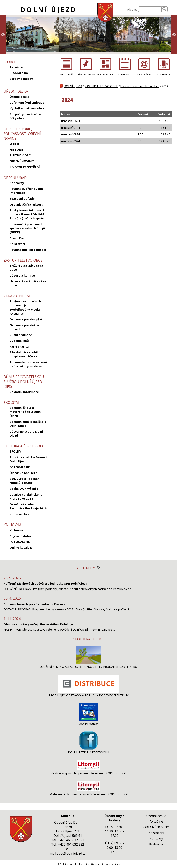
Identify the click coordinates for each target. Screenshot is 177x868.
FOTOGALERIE (20, 467)
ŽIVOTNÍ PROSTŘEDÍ (25, 167)
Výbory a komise (22, 275)
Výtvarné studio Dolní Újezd (26, 433)
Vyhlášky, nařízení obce (27, 108)
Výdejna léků (19, 341)
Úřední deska (20, 97)
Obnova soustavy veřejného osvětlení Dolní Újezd (40, 624)
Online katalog (21, 547)
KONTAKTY (164, 74)
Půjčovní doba (20, 536)
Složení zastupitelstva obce (26, 267)
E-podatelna (19, 73)
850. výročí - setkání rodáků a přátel (25, 481)
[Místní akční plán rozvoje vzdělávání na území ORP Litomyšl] (88, 790)
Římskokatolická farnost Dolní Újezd (28, 459)
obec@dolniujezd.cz (71, 853)
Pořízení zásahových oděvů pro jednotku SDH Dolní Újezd (45, 584)
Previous (3, 35)
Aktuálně (16, 67)
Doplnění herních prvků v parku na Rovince (35, 604)
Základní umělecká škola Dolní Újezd (28, 424)
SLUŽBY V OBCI (21, 155)
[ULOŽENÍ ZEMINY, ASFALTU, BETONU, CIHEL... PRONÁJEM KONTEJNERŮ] (88, 663)
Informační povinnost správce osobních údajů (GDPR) (27, 228)
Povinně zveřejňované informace (26, 191)
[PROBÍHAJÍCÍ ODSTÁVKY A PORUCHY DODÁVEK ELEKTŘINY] (88, 692)
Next (174, 35)
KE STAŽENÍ (144, 74)
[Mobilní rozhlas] (88, 720)
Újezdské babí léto (23, 473)
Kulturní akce (20, 514)
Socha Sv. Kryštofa (24, 489)
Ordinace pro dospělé (26, 319)
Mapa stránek (113, 864)
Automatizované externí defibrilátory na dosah (28, 364)
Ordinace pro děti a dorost (24, 327)
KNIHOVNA (125, 74)
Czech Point (18, 238)
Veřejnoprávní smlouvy (27, 102)
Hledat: (132, 10)
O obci (14, 144)
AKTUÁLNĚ (66, 74)
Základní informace (24, 392)
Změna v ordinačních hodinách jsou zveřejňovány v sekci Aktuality (25, 307)
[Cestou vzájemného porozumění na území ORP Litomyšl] (88, 769)
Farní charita (19, 346)
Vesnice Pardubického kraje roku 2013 (26, 496)
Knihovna (17, 530)
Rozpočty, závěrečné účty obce (25, 116)
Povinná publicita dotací (28, 250)
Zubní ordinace (21, 335)
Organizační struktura (26, 204)
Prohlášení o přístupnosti (89, 864)
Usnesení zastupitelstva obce (28, 283)
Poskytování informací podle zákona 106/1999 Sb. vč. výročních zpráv (27, 214)
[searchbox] (150, 9)
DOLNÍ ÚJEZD (49, 10)
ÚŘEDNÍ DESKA (86, 74)
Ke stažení (17, 244)
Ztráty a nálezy (21, 79)
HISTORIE (17, 149)
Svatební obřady (22, 198)
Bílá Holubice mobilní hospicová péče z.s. (25, 354)
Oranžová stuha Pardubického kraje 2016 (28, 506)
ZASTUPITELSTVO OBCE (101, 86)
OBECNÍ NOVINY (22, 161)
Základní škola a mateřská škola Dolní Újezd (25, 412)
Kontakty (17, 183)
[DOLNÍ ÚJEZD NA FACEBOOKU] (88, 748)
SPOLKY (15, 451)
